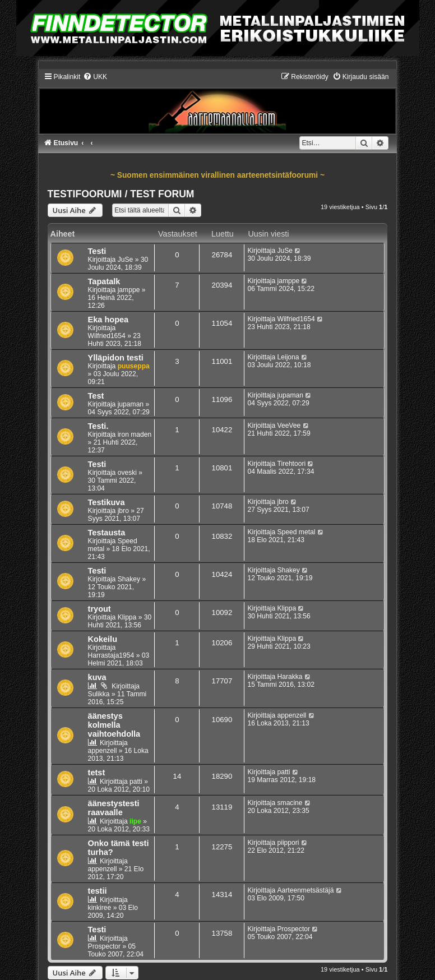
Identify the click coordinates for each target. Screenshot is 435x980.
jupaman (131, 404)
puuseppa (134, 366)
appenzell (103, 751)
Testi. (98, 426)
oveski (127, 473)
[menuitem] (95, 77)
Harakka (290, 677)
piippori (288, 843)
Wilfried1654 (107, 336)
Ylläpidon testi (116, 358)
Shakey (129, 579)
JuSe (126, 260)
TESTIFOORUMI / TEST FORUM (121, 194)
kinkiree (100, 908)
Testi (97, 251)
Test (96, 396)
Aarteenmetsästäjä (306, 890)
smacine (290, 803)
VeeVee (289, 426)
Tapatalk (104, 281)
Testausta (107, 533)
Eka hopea (108, 320)
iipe (135, 821)
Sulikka (99, 694)
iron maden (135, 434)
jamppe (129, 290)
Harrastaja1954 (111, 655)
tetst (97, 773)
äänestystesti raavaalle (114, 808)
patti (136, 782)
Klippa (127, 617)
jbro (123, 511)
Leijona (288, 357)
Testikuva (107, 502)
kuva (97, 677)
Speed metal (297, 532)
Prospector (104, 946)
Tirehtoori (292, 464)
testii (98, 891)
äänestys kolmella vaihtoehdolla (114, 725)
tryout (100, 609)
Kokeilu (103, 639)
